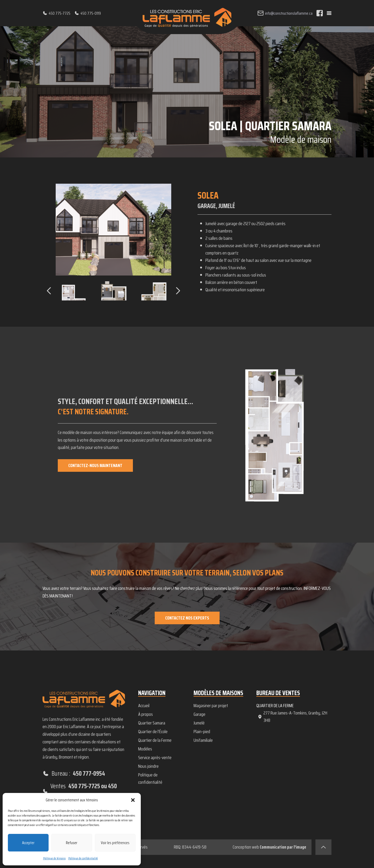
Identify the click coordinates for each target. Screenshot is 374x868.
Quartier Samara (152, 723)
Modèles (145, 749)
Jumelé (199, 723)
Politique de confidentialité (83, 858)
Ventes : (84, 791)
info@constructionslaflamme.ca (285, 13)
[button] (133, 800)
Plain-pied (202, 732)
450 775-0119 (88, 13)
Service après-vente (155, 758)
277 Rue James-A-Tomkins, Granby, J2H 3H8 (292, 717)
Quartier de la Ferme (155, 740)
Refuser (72, 843)
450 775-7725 (56, 13)
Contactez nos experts (187, 618)
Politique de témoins (54, 858)
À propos (146, 714)
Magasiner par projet (211, 706)
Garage (199, 714)
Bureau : (74, 774)
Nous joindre (148, 766)
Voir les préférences (115, 843)
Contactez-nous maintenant (96, 465)
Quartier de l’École (153, 732)
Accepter (28, 843)
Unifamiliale (203, 740)
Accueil (144, 706)
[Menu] (329, 13)
